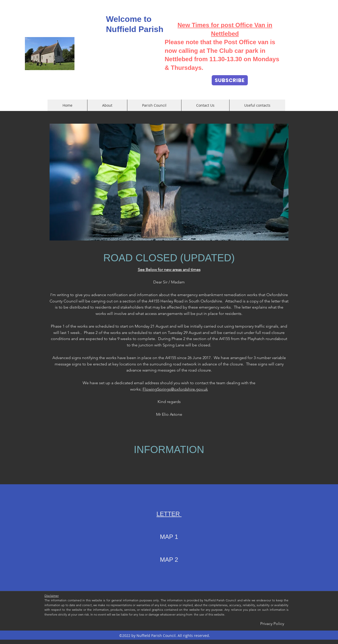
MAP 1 (169, 537)
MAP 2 (169, 560)
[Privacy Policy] (272, 624)
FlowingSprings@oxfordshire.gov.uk (175, 389)
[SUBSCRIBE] (230, 80)
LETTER (169, 514)
